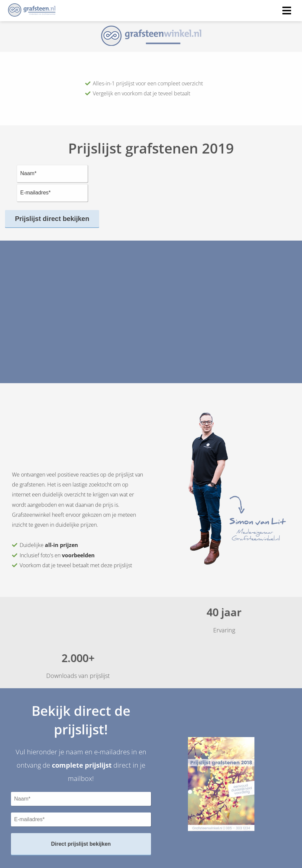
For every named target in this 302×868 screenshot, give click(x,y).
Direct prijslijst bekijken (81, 844)
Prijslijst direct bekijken (52, 219)
